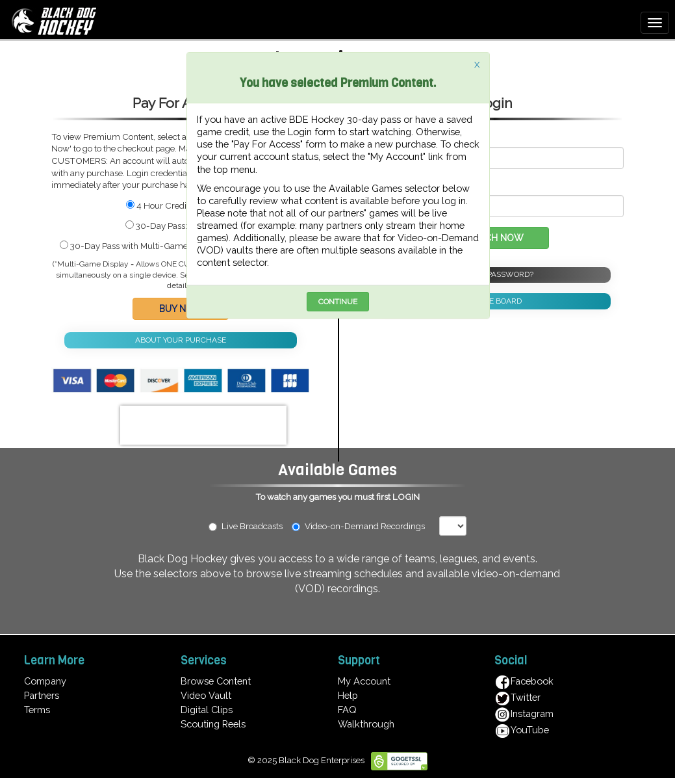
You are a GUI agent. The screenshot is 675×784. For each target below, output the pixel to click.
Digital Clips (207, 710)
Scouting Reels (213, 724)
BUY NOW (181, 309)
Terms (37, 710)
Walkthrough (366, 724)
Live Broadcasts (246, 526)
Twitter (517, 697)
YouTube (522, 730)
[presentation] (203, 425)
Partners (42, 695)
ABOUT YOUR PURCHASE (181, 340)
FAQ (347, 710)
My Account (364, 681)
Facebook (524, 681)
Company (45, 681)
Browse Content (216, 681)
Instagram (524, 713)
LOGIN (406, 497)
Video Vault (206, 695)
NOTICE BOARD (494, 301)
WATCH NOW (494, 238)
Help (348, 695)
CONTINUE (338, 302)
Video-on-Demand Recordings (364, 526)
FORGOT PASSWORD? (494, 274)
